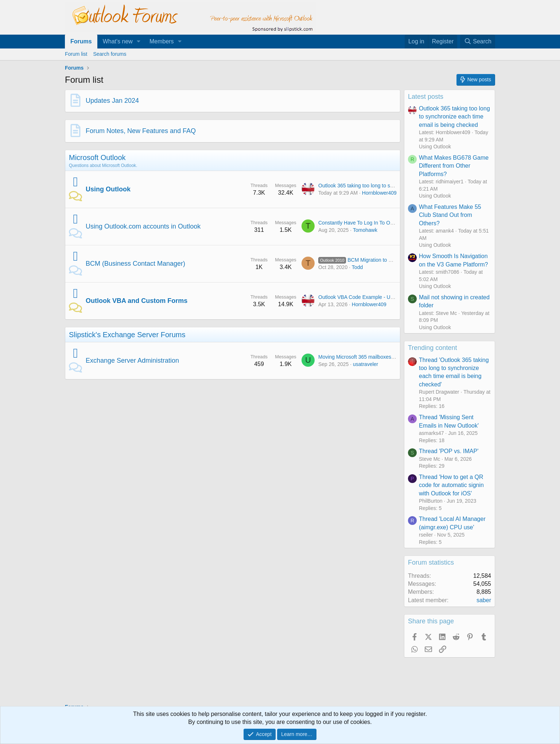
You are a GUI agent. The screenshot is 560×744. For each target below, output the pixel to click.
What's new (118, 41)
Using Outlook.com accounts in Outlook (143, 226)
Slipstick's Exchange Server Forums (127, 335)
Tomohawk (365, 230)
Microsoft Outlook (97, 157)
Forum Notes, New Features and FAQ (141, 131)
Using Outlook (108, 189)
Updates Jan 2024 (112, 101)
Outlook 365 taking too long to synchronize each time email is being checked (454, 117)
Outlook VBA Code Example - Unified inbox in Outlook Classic (388, 297)
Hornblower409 (379, 193)
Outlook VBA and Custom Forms (137, 301)
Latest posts (426, 97)
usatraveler (365, 364)
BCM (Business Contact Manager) (135, 264)
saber (484, 600)
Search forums (110, 54)
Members (162, 41)
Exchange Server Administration (132, 361)
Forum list (76, 54)
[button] (139, 42)
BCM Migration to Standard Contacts (374, 260)
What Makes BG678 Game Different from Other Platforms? (454, 166)
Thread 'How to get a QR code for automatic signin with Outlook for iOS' (451, 485)
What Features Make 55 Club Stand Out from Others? (450, 215)
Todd (357, 267)
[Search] (478, 42)
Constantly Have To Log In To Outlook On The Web (376, 223)
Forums (81, 41)
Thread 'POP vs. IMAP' (449, 451)
